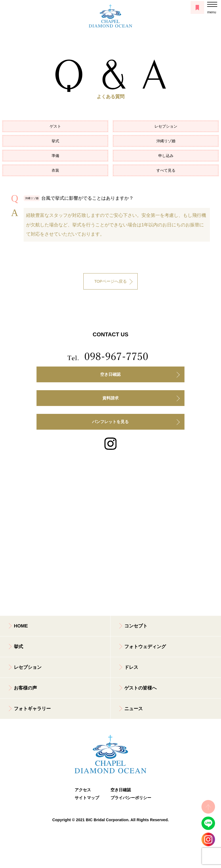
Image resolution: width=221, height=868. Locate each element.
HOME (21, 626)
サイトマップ (87, 798)
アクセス (83, 790)
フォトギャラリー (32, 709)
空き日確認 (110, 374)
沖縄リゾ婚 (166, 141)
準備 (55, 156)
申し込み (166, 156)
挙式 (55, 141)
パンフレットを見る (110, 422)
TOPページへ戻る (110, 281)
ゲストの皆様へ (141, 688)
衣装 (55, 170)
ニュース (134, 709)
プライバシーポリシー (128, 798)
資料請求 (110, 398)
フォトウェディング (145, 647)
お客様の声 (25, 688)
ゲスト (55, 126)
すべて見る (166, 170)
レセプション (166, 126)
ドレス (131, 667)
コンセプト (136, 626)
